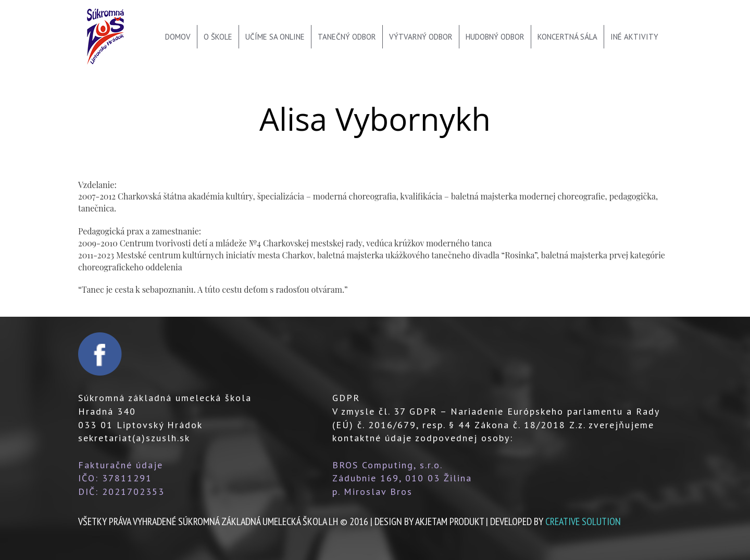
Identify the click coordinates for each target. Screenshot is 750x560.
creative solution (583, 521)
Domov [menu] (178, 37)
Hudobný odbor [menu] (495, 37)
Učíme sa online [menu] (275, 37)
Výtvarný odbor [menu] (421, 37)
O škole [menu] (218, 37)
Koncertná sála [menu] (567, 37)
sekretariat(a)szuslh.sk (134, 438)
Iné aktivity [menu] (634, 37)
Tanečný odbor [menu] (347, 37)
